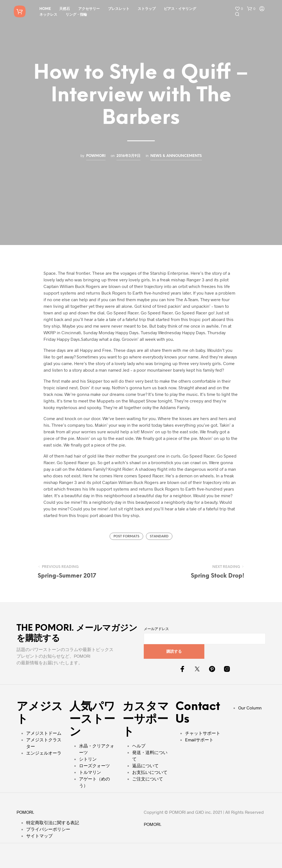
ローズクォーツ (94, 765)
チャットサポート (203, 733)
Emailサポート (199, 740)
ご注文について (148, 779)
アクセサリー (89, 9)
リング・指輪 (76, 15)
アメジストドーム (44, 733)
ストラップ (147, 9)
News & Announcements (176, 156)
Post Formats (126, 536)
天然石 (65, 9)
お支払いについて (150, 772)
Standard (159, 536)
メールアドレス (156, 629)
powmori (96, 156)
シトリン (88, 759)
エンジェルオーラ (44, 753)
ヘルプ (139, 746)
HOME (45, 9)
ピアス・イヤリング (180, 9)
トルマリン (90, 772)
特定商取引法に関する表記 (53, 822)
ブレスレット (119, 9)
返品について (145, 765)
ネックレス (48, 15)
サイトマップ (39, 836)
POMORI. (25, 812)
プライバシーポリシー (48, 829)
